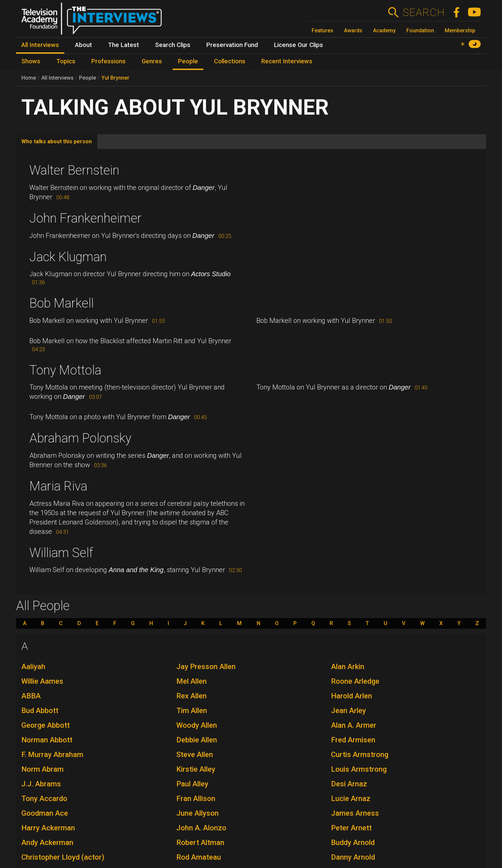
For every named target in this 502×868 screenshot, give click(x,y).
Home (29, 78)
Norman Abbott (47, 740)
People (87, 78)
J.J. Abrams (41, 784)
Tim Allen (192, 711)
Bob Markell (61, 303)
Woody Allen (197, 725)
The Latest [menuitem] (123, 45)
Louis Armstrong (359, 769)
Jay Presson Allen (206, 667)
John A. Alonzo (201, 828)
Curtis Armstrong (360, 755)
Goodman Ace (45, 813)
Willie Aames (42, 681)
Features (322, 30)
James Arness (355, 813)
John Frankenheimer (85, 218)
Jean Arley (348, 711)
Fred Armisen (353, 740)
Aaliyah (33, 667)
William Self (61, 553)
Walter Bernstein (74, 170)
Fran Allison (196, 799)
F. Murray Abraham (52, 755)
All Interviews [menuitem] (40, 45)
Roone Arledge (355, 681)
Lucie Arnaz (351, 799)
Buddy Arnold (353, 843)
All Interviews (57, 78)
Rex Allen (191, 696)
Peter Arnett (351, 828)
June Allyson (197, 813)
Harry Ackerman (48, 828)
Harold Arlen (351, 696)
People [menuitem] (188, 61)
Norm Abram (42, 769)
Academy (384, 30)
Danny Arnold (353, 857)
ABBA (31, 696)
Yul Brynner (115, 78)
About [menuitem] (83, 45)
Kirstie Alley (196, 769)
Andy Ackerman (47, 843)
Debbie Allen (197, 740)
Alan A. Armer (354, 725)
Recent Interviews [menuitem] (287, 61)
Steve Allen (195, 755)
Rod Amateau (199, 857)
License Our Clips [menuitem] (298, 45)
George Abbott (45, 725)
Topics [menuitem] (66, 61)
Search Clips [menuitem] (173, 45)
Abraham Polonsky (80, 438)
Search (423, 12)
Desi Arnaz (349, 784)
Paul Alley (192, 784)
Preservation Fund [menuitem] (232, 45)
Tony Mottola (65, 370)
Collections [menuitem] (230, 61)
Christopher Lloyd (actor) (63, 857)
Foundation (420, 30)
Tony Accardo (44, 799)
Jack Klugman (68, 257)
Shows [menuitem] (31, 61)
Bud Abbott (40, 711)
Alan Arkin (348, 667)
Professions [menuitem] (108, 61)
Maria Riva (58, 486)
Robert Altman (200, 843)
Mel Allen (191, 681)
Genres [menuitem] (152, 61)
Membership (460, 30)
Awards (353, 30)
